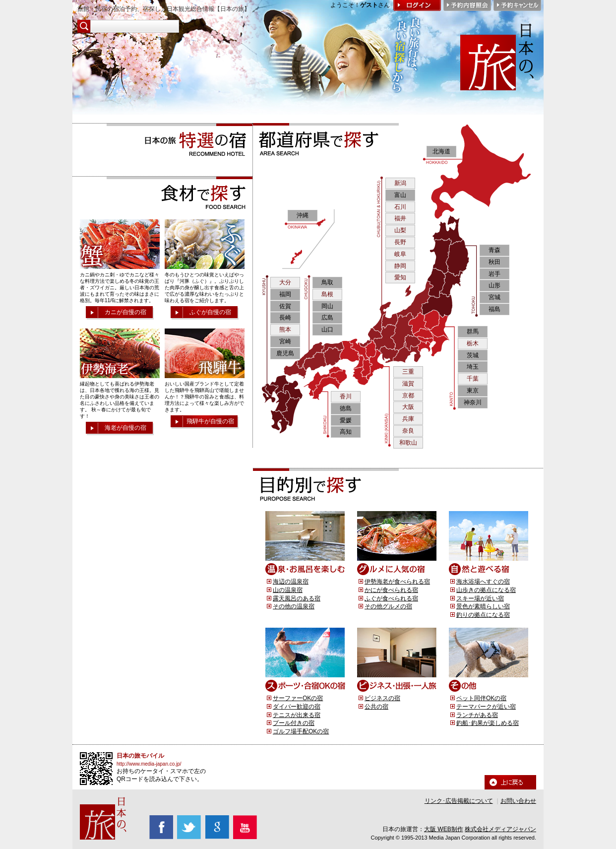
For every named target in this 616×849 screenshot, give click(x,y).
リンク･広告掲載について (459, 801)
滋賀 (408, 384)
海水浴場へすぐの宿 (483, 582)
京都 (408, 395)
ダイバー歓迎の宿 (297, 707)
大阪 (408, 407)
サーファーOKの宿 (298, 698)
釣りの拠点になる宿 (483, 615)
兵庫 (408, 419)
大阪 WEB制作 (444, 829)
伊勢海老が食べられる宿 (397, 582)
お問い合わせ (518, 801)
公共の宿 (376, 707)
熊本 (285, 329)
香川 (346, 396)
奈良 (408, 431)
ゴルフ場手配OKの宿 (301, 731)
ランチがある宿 (477, 715)
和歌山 (408, 443)
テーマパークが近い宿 (486, 707)
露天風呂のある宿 (297, 598)
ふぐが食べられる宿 (391, 598)
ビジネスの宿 (382, 698)
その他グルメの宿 (388, 606)
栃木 (473, 343)
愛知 (400, 277)
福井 (400, 218)
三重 (408, 372)
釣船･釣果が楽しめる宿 (488, 723)
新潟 (400, 183)
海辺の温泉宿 (291, 582)
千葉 (473, 379)
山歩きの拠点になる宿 (486, 590)
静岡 (400, 266)
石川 (400, 207)
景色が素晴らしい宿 (483, 606)
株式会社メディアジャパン (500, 829)
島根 (327, 294)
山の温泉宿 (288, 590)
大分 (285, 282)
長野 (400, 242)
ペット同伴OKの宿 (481, 698)
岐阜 (400, 254)
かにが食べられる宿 (391, 590)
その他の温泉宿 (294, 606)
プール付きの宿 (294, 723)
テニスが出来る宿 (297, 715)
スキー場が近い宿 (480, 598)
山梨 (400, 230)
